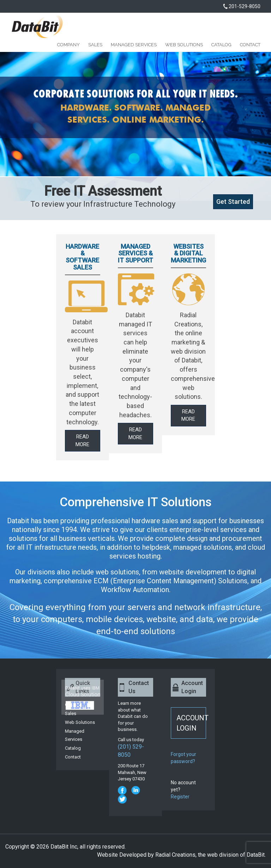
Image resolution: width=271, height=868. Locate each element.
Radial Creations (175, 855)
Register (180, 797)
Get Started (233, 202)
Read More (82, 440)
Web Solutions (184, 45)
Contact (250, 45)
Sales (95, 45)
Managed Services (134, 45)
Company (68, 45)
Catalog (221, 45)
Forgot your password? (183, 758)
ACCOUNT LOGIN (191, 723)
